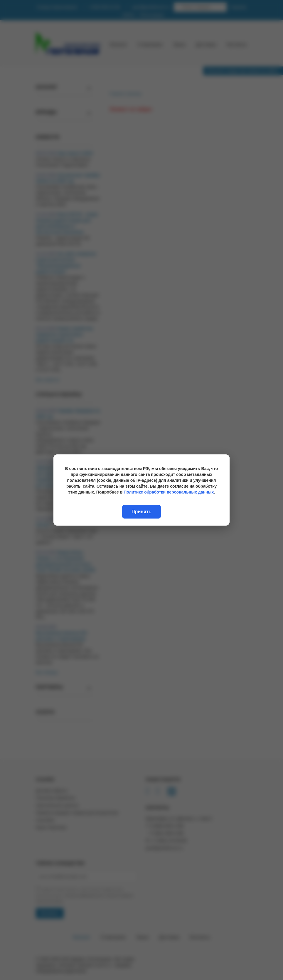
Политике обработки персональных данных (169, 492)
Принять (141, 512)
